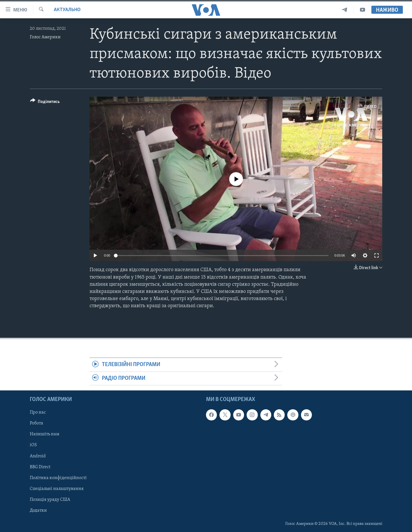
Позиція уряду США (50, 500)
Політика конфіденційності (58, 478)
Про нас (38, 412)
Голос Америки (45, 37)
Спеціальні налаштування (57, 489)
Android (38, 456)
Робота (36, 424)
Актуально (67, 10)
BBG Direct (40, 467)
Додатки (38, 511)
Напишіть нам (44, 434)
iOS (33, 445)
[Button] (45, 103)
